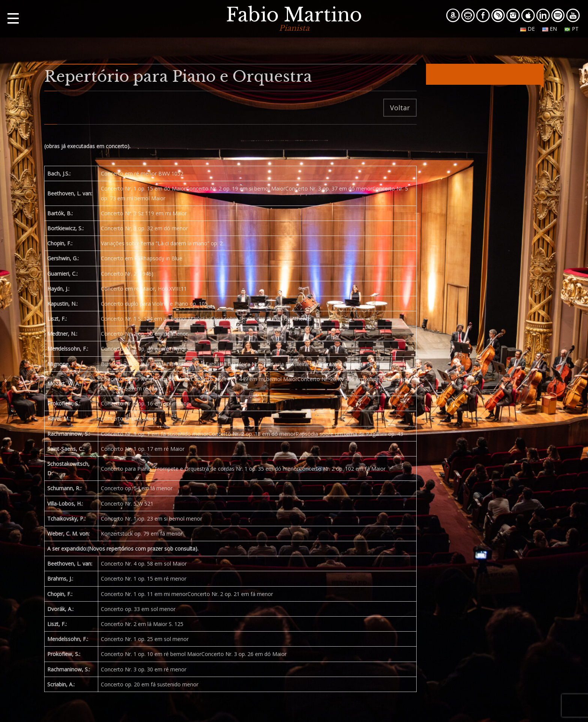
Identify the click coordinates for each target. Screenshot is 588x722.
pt (571, 29)
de (527, 29)
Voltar (400, 108)
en (550, 29)
